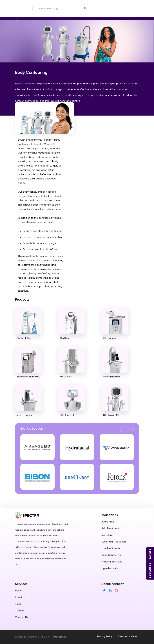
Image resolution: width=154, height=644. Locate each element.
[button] (123, 429)
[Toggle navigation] (25, 9)
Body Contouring (111, 555)
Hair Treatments (111, 548)
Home (18, 591)
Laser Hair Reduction (114, 542)
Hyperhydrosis (110, 568)
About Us (20, 597)
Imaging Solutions (112, 562)
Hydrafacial (108, 522)
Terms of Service (127, 637)
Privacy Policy (105, 637)
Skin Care (107, 535)
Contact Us (21, 617)
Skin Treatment (110, 528)
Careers (20, 611)
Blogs (18, 604)
